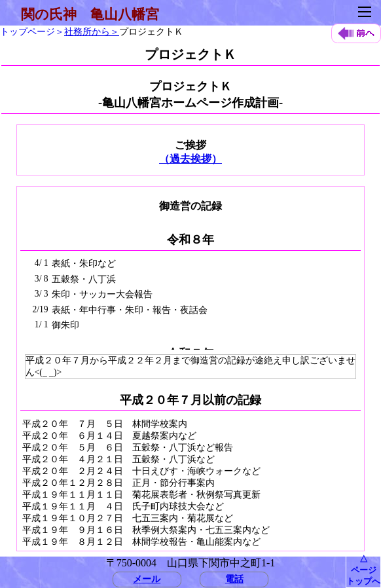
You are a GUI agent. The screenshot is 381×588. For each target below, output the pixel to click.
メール (147, 579)
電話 (234, 579)
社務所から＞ (92, 31)
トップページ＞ (32, 31)
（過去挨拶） (190, 159)
